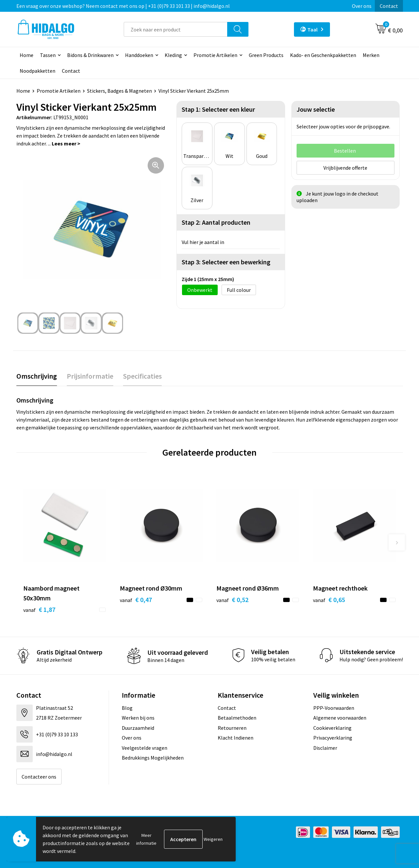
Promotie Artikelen (215, 55)
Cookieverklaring (332, 728)
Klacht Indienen (236, 738)
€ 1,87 (39, 609)
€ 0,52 (232, 600)
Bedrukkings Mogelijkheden (153, 758)
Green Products (266, 55)
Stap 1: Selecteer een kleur (218, 109)
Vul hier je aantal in (203, 242)
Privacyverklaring (333, 738)
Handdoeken (139, 55)
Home (27, 55)
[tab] (37, 376)
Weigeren (213, 839)
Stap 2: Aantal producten (216, 222)
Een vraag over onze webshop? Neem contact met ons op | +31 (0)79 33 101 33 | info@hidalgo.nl (123, 6)
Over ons (362, 6)
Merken (371, 55)
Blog (127, 708)
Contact (389, 6)
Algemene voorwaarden (340, 718)
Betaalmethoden (237, 718)
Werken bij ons (138, 718)
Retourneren (232, 728)
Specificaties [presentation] (142, 376)
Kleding (173, 55)
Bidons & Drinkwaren (90, 55)
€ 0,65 (329, 600)
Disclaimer (325, 748)
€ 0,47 (136, 600)
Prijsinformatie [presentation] (90, 376)
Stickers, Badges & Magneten (119, 91)
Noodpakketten (37, 71)
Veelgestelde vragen (145, 748)
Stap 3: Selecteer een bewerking (226, 262)
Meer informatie (146, 839)
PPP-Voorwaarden (334, 708)
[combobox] (176, 29)
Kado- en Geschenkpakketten (323, 55)
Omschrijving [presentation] (37, 376)
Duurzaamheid (138, 728)
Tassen (48, 55)
